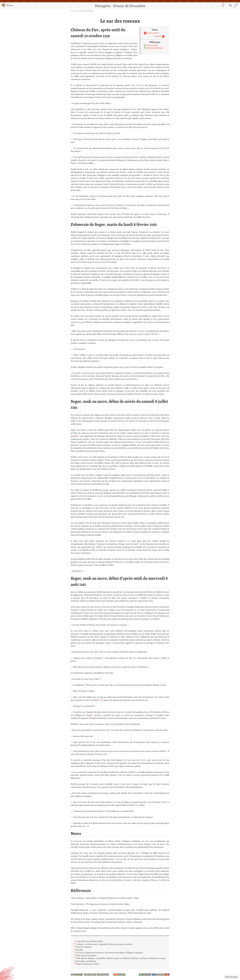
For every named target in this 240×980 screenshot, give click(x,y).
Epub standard (152, 45)
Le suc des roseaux (85, 11)
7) (92, 714)
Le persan (158, 36)
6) (99, 699)
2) (79, 435)
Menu (7, 5)
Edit (236, 5)
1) (157, 306)
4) (103, 657)
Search (230, 5)
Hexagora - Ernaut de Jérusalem (120, 6)
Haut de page (231, 977)
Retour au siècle (153, 33)
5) (100, 678)
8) (135, 804)
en (223, 5)
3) (139, 543)
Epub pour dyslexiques (155, 48)
